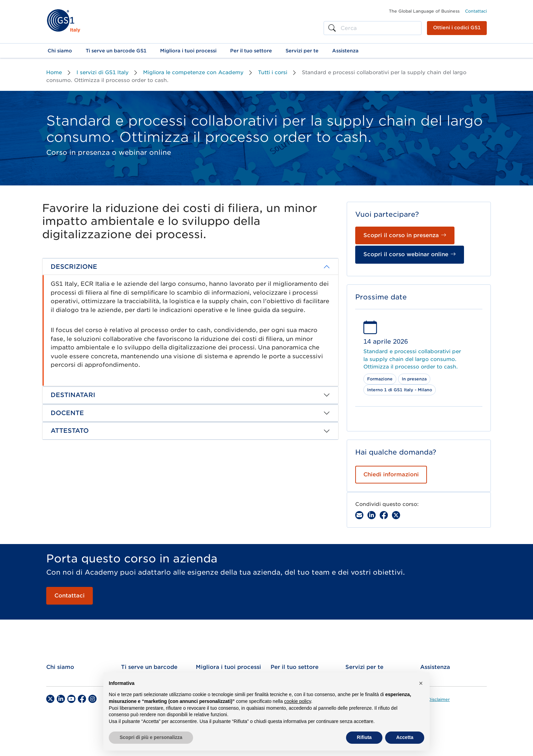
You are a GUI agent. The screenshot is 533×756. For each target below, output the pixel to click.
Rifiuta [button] (364, 737)
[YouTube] (71, 699)
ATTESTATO (70, 431)
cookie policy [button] (298, 701)
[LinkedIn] (61, 699)
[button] (60, 51)
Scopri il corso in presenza (405, 235)
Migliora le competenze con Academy (193, 72)
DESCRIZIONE (74, 267)
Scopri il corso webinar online (410, 254)
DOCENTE (67, 413)
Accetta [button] (405, 737)
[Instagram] (92, 699)
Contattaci (476, 11)
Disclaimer (439, 700)
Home (54, 72)
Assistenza (435, 667)
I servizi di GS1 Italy (102, 72)
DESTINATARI (73, 395)
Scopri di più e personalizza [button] (151, 737)
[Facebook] (384, 515)
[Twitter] (50, 699)
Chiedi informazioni (391, 474)
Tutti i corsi (273, 72)
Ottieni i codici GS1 (457, 28)
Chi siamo (60, 667)
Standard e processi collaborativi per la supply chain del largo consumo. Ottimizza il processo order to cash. (412, 359)
